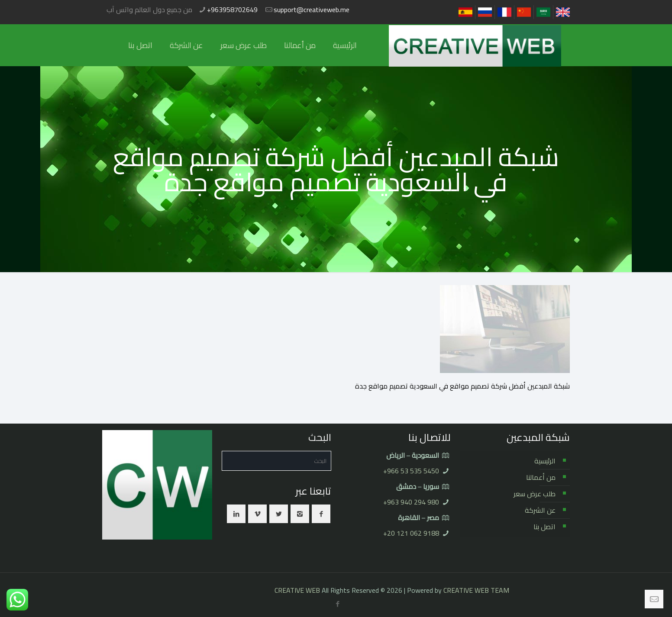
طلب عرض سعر (535, 494)
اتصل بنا (544, 527)
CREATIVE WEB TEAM (476, 590)
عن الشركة (540, 510)
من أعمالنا (541, 477)
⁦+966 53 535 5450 (411, 471)
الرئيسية (545, 461)
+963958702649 (232, 10)
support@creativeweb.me (312, 10)
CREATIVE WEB (297, 590)
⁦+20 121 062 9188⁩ (411, 533)
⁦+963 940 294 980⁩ (411, 502)
